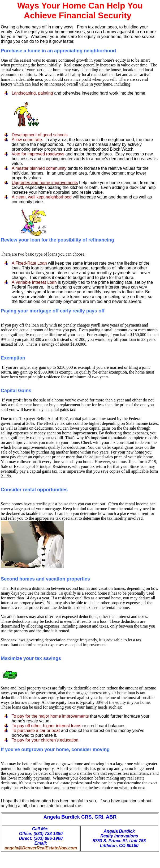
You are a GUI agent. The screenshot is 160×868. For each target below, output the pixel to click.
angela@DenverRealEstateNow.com (41, 848)
